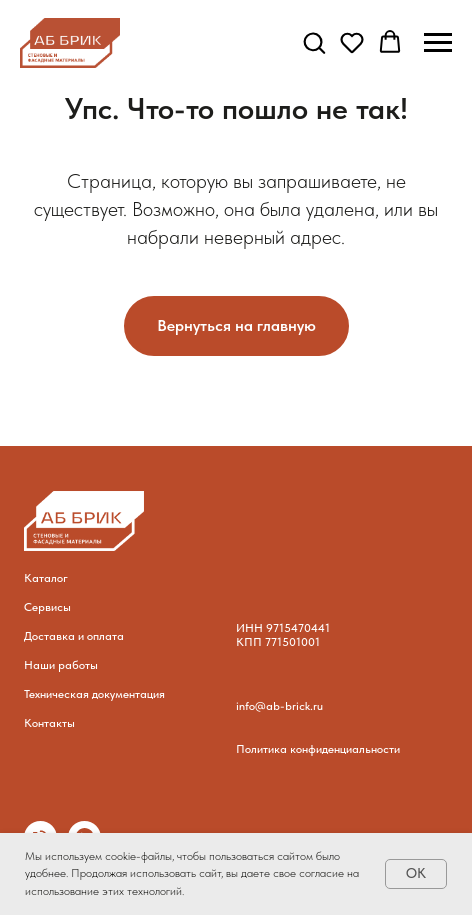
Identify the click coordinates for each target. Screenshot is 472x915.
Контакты (49, 723)
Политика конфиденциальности (318, 749)
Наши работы (61, 665)
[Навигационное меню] (438, 43)
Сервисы (47, 607)
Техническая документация (94, 694)
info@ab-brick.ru (279, 706)
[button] (314, 42)
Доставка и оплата (74, 636)
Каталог (46, 578)
